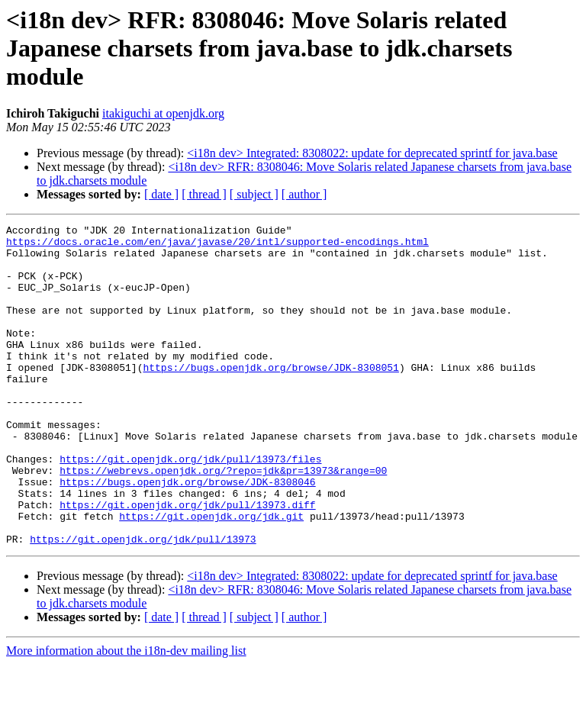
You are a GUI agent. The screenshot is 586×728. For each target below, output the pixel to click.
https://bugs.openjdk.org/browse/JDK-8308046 (187, 534)
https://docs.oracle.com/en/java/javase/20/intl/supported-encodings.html (217, 246)
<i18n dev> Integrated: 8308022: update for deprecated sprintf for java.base (372, 153)
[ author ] (304, 194)
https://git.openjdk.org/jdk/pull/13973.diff (187, 562)
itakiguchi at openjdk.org (163, 113)
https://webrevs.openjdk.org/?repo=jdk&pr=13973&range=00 (223, 520)
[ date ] (161, 194)
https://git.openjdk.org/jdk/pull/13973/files (190, 507)
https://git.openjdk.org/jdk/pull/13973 (143, 603)
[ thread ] (204, 194)
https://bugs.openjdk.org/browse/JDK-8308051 (270, 397)
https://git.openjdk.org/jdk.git (211, 575)
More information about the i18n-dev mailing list (126, 715)
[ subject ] (254, 194)
